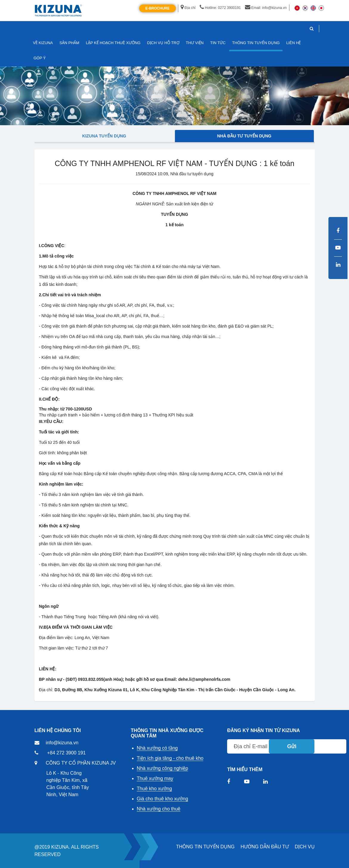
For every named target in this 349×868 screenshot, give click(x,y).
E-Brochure (158, 8)
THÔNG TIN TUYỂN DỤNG (205, 847)
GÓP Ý (40, 58)
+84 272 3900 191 (66, 753)
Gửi (292, 746)
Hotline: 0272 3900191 (220, 8)
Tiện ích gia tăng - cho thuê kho (170, 758)
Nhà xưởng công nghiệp (162, 768)
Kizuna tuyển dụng (104, 136)
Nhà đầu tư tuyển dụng (244, 136)
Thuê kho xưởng (154, 789)
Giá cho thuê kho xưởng (162, 799)
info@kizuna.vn (62, 743)
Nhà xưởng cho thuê (159, 809)
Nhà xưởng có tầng (157, 748)
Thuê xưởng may (155, 778)
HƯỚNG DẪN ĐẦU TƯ (265, 847)
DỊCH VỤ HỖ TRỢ (163, 43)
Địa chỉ (188, 8)
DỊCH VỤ (305, 847)
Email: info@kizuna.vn (266, 8)
